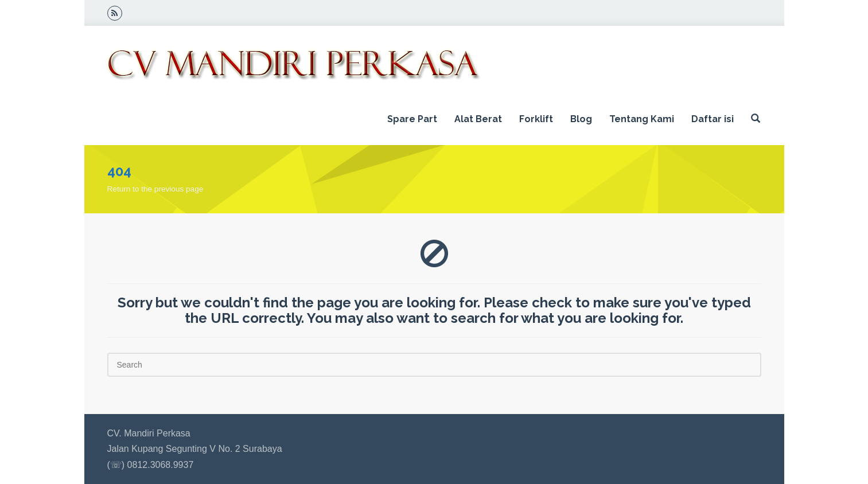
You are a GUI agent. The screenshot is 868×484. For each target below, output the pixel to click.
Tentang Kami (642, 119)
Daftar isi (713, 119)
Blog (581, 119)
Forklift (536, 119)
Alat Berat (478, 119)
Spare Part (412, 119)
